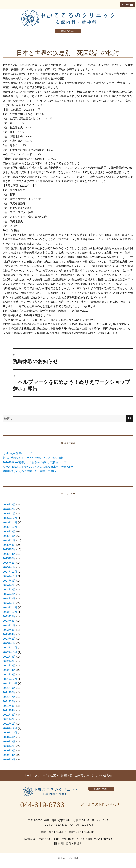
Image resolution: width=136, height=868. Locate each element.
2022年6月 (9, 665)
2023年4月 (9, 634)
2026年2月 (9, 509)
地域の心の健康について (17, 453)
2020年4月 (9, 755)
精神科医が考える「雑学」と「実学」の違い (29, 471)
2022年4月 (9, 670)
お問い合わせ (104, 775)
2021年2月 (9, 719)
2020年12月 (10, 728)
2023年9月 (9, 616)
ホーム (28, 775)
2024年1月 (9, 603)
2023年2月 (9, 639)
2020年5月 (9, 750)
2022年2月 (9, 674)
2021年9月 (9, 688)
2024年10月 (10, 576)
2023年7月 (9, 625)
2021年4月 (9, 710)
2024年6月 (9, 589)
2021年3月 (9, 715)
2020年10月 (10, 733)
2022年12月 (10, 647)
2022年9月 (9, 657)
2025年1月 (9, 567)
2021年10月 (10, 683)
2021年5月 (9, 706)
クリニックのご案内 (47, 775)
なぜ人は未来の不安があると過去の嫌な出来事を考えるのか (39, 467)
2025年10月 (10, 527)
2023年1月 (9, 643)
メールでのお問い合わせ (100, 804)
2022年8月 (9, 661)
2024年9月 (9, 581)
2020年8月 (9, 741)
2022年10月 (10, 652)
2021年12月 (10, 679)
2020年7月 (9, 746)
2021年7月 (9, 697)
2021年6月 (9, 701)
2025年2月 (9, 563)
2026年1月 (9, 514)
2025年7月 (9, 540)
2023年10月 (10, 612)
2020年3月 (9, 759)
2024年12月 (10, 572)
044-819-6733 (42, 805)
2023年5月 (9, 630)
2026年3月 (9, 504)
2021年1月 (9, 724)
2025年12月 (10, 518)
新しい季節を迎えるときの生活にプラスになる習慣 (33, 458)
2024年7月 (9, 585)
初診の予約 (67, 31)
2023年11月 (10, 607)
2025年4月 (9, 554)
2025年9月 (9, 531)
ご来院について (84, 775)
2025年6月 (9, 545)
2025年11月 (10, 522)
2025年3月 (9, 558)
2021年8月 (9, 692)
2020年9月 (9, 737)
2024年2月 (9, 598)
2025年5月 (9, 549)
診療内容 (67, 775)
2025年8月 (9, 536)
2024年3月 (9, 594)
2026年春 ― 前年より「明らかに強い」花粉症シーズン (36, 462)
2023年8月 (9, 621)
